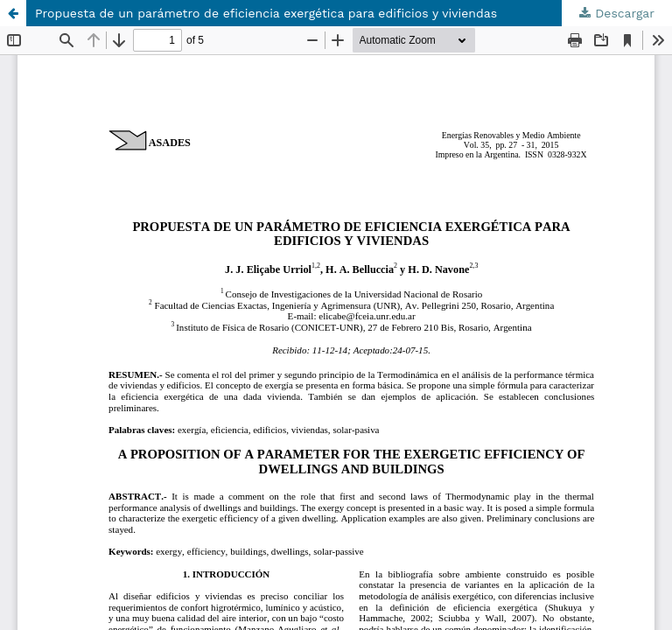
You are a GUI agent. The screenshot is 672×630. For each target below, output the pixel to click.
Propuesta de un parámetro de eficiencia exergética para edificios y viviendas (266, 13)
